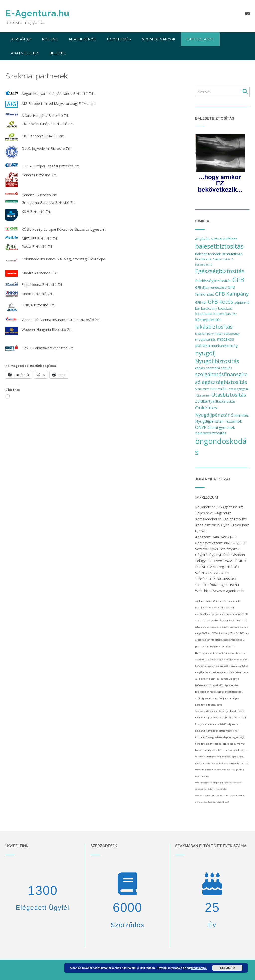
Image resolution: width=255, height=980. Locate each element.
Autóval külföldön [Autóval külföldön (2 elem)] (224, 239)
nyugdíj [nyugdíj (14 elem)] (205, 353)
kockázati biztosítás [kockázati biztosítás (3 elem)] (213, 314)
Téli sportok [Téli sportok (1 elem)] (203, 396)
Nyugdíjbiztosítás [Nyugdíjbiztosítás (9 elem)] (217, 361)
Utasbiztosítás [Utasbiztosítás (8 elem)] (229, 395)
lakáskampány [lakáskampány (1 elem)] (204, 334)
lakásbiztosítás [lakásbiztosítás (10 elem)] (214, 327)
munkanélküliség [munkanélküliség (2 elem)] (224, 346)
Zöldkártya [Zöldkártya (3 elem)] (205, 401)
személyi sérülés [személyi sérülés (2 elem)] (219, 368)
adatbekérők (82, 39)
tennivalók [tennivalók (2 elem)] (218, 389)
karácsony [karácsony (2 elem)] (209, 308)
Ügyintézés (119, 39)
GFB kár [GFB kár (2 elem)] (201, 302)
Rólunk (50, 39)
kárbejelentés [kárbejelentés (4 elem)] (208, 320)
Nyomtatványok (159, 39)
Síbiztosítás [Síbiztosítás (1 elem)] (202, 389)
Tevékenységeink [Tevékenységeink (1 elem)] (238, 389)
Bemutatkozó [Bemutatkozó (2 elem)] (232, 254)
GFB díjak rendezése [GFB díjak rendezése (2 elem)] (211, 287)
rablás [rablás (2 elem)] (200, 368)
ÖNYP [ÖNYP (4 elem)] (201, 427)
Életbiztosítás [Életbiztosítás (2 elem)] (225, 401)
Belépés (58, 53)
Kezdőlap (21, 39)
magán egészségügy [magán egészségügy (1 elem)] (227, 334)
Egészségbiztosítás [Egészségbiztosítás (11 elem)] (220, 271)
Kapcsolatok (200, 39)
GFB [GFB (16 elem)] (238, 280)
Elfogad (227, 968)
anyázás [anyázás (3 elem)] (202, 239)
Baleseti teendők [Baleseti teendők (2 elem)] (208, 254)
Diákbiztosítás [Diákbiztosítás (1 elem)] (222, 259)
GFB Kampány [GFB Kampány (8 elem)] (232, 294)
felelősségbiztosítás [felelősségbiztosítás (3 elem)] (213, 281)
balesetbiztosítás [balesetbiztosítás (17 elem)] (219, 246)
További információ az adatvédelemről (182, 968)
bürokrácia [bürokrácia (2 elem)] (203, 259)
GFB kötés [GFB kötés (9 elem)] (221, 301)
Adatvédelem (25, 53)
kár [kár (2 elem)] (234, 314)
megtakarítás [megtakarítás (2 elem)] (206, 339)
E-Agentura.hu (38, 13)
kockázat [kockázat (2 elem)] (225, 308)
